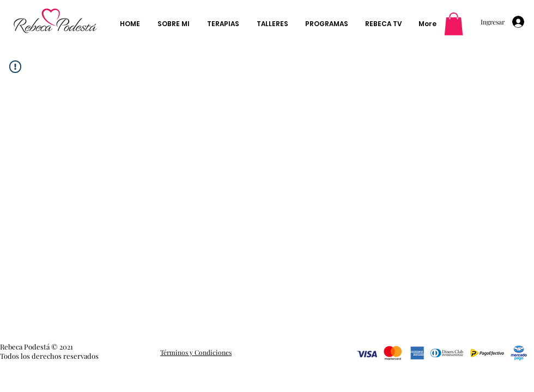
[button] (454, 24)
